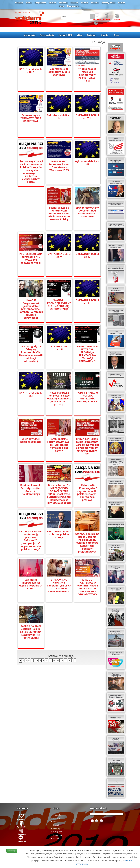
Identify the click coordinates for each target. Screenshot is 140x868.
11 (50, 660)
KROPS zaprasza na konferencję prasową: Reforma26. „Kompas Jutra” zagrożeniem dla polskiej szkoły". (31, 540)
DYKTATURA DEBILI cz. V (59, 255)
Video (80, 35)
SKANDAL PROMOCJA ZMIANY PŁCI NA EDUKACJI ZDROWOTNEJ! (59, 305)
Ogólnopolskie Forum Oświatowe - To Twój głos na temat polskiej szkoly (59, 445)
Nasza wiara (73, 6)
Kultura (52, 3)
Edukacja (63, 3)
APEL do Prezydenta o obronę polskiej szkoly (59, 534)
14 (62, 660)
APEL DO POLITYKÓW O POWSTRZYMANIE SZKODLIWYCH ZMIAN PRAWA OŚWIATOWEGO (87, 587)
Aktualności (30, 35)
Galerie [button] (105, 35)
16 (69, 660)
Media (29, 3)
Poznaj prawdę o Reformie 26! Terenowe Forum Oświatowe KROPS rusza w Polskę (59, 214)
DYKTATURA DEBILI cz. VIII (87, 117)
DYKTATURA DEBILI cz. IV (87, 255)
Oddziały (57, 828)
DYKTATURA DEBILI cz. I (31, 394)
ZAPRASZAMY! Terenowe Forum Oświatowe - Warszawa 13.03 (59, 166)
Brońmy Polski (108, 3)
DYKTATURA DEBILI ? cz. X (31, 70)
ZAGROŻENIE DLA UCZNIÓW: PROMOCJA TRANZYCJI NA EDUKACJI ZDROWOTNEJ (87, 354)
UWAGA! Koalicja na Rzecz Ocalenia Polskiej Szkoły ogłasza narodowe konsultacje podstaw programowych (87, 543)
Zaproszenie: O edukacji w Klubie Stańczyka (59, 72)
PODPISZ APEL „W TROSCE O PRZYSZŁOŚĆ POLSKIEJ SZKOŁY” (87, 397)
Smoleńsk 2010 (65, 35)
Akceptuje (12, 851)
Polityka (19, 3)
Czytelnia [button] (92, 35)
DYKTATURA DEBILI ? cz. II (59, 348)
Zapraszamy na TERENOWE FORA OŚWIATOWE (31, 118)
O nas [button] (117, 35)
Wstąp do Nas (59, 832)
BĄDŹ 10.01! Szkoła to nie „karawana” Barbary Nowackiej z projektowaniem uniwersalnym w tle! (87, 446)
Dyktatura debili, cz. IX (59, 117)
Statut (56, 822)
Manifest (57, 818)
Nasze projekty (47, 35)
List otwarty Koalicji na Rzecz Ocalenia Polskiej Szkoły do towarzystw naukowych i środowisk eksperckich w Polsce (31, 172)
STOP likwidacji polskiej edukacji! (31, 440)
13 (58, 660)
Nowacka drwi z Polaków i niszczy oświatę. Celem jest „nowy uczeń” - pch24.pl (59, 399)
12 (54, 660)
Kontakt (56, 838)
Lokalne (95, 3)
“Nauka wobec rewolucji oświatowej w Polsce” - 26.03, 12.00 (87, 75)
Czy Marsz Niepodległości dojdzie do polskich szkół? (31, 584)
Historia (74, 3)
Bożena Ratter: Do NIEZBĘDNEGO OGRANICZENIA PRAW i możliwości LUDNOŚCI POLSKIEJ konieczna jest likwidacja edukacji (59, 494)
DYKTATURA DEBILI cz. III (87, 302)
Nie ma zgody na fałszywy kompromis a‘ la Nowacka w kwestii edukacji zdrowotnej (31, 354)
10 (46, 660)
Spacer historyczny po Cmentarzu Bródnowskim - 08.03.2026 (87, 212)
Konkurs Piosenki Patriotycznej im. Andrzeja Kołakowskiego (31, 490)
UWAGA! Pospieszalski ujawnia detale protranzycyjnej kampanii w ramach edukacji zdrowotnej (31, 309)
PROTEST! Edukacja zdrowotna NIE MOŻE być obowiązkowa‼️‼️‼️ (31, 258)
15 (65, 660)
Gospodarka (40, 3)
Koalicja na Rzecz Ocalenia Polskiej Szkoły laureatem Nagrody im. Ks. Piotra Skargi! (31, 632)
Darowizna (58, 835)
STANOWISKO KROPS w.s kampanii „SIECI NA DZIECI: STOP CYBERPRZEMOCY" (59, 585)
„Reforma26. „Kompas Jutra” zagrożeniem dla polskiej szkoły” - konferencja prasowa (87, 493)
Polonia (85, 3)
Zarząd (56, 825)
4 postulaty (58, 815)
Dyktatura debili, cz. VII (87, 163)
